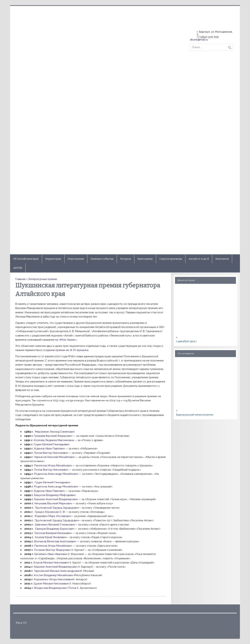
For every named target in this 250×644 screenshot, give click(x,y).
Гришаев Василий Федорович (53, 436)
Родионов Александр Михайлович (56, 474)
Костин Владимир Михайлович (54, 575)
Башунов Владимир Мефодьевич (55, 495)
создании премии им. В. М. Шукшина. (66, 350)
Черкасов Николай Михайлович (54, 457)
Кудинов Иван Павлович (49, 449)
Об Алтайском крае (26, 259)
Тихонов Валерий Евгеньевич (53, 533)
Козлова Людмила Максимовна (54, 440)
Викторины (145, 259)
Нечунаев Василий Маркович (53, 503)
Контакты (222, 259)
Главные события (102, 259)
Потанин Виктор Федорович (53, 550)
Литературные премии (43, 279)
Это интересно (186, 353)
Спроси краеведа (171, 259)
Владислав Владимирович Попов (55, 588)
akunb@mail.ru (199, 40)
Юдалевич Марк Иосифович (53, 516)
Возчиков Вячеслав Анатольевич (55, 541)
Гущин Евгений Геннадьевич (52, 444)
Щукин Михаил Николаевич (51, 584)
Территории (53, 259)
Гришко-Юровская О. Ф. (50, 512)
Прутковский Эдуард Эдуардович (57, 508)
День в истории (186, 280)
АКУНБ (18, 268)
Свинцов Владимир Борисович (54, 529)
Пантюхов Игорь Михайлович (53, 466)
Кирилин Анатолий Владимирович (56, 499)
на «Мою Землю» (66, 340)
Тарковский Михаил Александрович (57, 571)
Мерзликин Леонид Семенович (55, 432)
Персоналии (76, 259)
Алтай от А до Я (199, 259)
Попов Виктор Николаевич (51, 453)
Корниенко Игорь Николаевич (53, 579)
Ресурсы (126, 259)
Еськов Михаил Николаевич (51, 563)
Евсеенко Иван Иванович (51, 554)
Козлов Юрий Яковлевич (51, 537)
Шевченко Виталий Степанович (55, 525)
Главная (20, 279)
